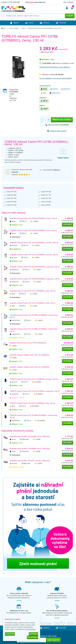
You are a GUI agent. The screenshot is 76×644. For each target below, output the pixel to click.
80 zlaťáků (35, 406)
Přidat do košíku (62, 120)
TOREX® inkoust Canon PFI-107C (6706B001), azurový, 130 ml (34, 379)
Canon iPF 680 (46, 192)
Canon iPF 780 (11, 198)
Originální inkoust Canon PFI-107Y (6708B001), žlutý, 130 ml (33, 303)
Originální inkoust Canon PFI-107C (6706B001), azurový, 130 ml (34, 255)
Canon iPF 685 (11, 195)
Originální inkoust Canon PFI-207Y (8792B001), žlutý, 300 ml (33, 291)
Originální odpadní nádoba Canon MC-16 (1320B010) (29, 367)
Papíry (29, 23)
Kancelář (62, 23)
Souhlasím (10, 634)
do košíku (68, 225)
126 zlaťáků (41, 420)
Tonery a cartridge (14, 28)
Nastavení (33, 634)
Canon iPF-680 (11, 202)
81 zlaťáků (38, 382)
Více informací (30, 629)
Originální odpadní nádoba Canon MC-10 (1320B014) (29, 355)
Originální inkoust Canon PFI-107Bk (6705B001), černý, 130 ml (33, 218)
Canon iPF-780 (11, 205)
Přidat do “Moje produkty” (57, 131)
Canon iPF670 (46, 205)
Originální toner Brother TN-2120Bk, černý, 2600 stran (30, 436)
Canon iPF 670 (11, 192)
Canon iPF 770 (46, 195)
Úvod (5, 28)
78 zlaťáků (39, 394)
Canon (23, 28)
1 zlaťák (35, 221)
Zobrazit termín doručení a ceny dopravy (55, 67)
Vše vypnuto (33, 637)
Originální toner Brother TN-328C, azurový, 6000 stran (30, 461)
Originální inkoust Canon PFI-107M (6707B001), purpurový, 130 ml (35, 279)
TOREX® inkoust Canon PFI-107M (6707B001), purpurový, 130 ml (35, 391)
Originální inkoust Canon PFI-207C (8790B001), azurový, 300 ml (34, 243)
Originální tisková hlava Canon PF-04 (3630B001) (28, 343)
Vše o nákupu (68, 2)
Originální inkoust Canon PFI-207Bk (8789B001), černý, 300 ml (33, 231)
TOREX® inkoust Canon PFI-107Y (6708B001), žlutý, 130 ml (32, 403)
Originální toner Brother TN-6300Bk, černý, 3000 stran (30, 449)
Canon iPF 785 (46, 198)
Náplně (14, 23)
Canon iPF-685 (46, 202)
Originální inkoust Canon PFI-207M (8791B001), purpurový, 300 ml (35, 267)
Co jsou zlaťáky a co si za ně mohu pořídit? (56, 78)
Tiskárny (45, 23)
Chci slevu (53, 640)
